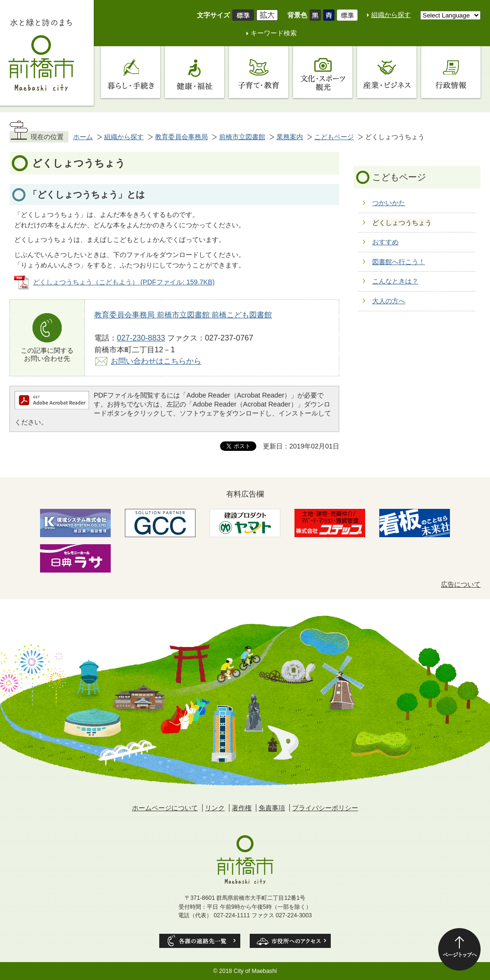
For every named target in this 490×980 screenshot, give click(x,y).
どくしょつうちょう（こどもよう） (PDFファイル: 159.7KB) (124, 282)
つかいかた (389, 203)
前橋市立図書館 (242, 137)
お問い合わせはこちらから (156, 361)
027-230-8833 (141, 338)
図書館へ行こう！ (399, 262)
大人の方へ (389, 301)
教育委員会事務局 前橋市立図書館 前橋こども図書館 (183, 315)
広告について (461, 584)
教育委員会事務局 (181, 137)
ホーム (83, 137)
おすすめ (385, 242)
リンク (215, 808)
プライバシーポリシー (325, 808)
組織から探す (391, 15)
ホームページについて (165, 808)
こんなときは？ (395, 281)
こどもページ (334, 137)
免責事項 (272, 808)
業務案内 (290, 137)
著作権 (242, 808)
